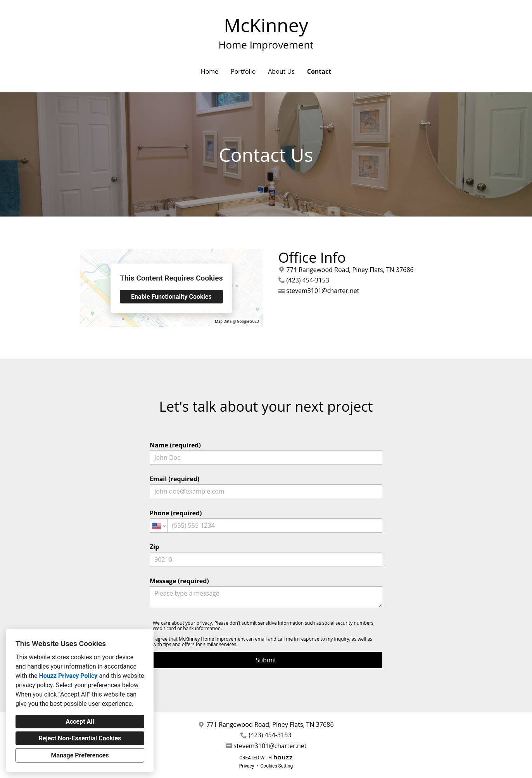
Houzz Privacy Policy (68, 676)
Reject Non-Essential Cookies (80, 738)
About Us (281, 71)
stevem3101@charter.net (323, 291)
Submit (266, 660)
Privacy (247, 766)
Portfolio (243, 71)
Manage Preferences (80, 755)
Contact (319, 71)
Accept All (80, 722)
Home (210, 71)
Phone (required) (266, 521)
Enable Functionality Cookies (171, 297)
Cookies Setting (277, 766)
